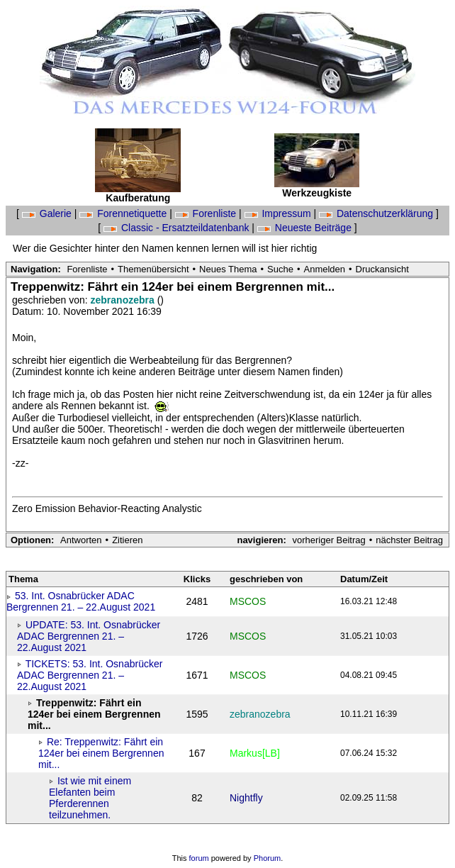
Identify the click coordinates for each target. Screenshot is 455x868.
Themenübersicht (153, 269)
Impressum (279, 213)
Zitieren (127, 540)
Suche (280, 269)
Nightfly (246, 798)
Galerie (48, 213)
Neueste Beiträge (306, 228)
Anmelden (325, 269)
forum (199, 858)
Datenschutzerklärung (377, 213)
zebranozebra (124, 300)
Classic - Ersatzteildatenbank (178, 228)
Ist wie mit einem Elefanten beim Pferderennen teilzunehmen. (90, 798)
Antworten (81, 540)
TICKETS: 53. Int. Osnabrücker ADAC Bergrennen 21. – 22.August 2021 (90, 675)
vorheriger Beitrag (328, 540)
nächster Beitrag (409, 540)
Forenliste (207, 213)
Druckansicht (382, 269)
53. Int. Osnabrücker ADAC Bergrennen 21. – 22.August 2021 (81, 601)
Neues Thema (228, 269)
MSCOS (248, 601)
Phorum (268, 858)
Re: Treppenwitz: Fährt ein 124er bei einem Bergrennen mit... (101, 753)
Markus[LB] (255, 753)
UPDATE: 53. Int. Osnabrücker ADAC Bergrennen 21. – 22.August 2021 (89, 636)
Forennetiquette (124, 213)
